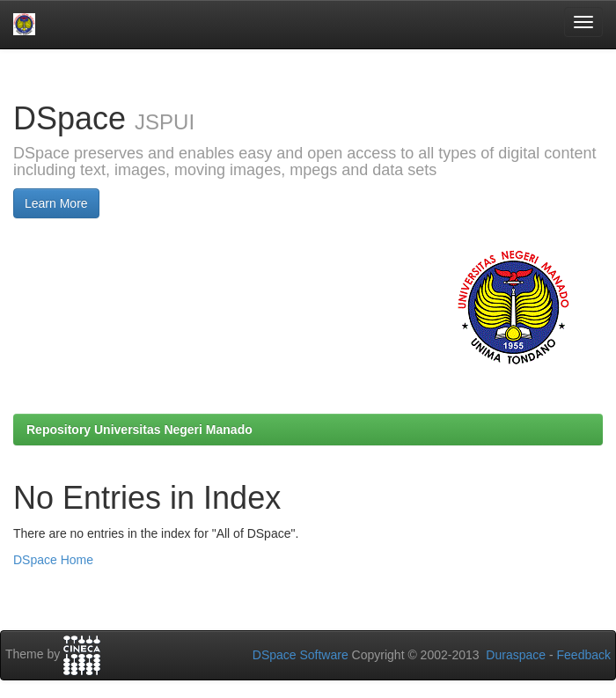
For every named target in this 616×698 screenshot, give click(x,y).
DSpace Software (301, 655)
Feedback (584, 655)
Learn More (56, 203)
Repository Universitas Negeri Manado (139, 430)
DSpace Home (53, 560)
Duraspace (516, 655)
